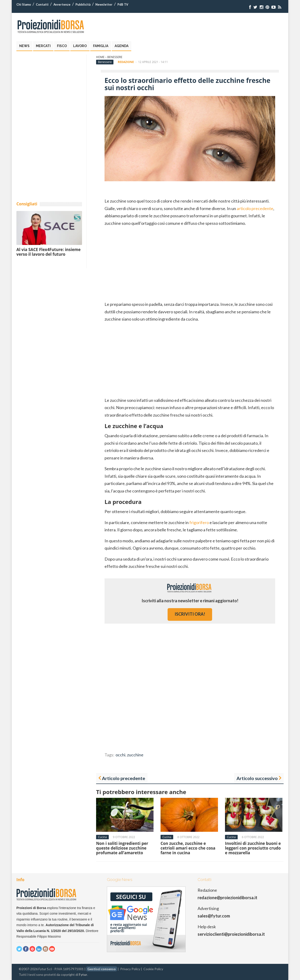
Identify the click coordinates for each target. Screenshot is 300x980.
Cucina (102, 837)
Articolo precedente (124, 778)
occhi (120, 755)
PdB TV (123, 4)
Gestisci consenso (102, 969)
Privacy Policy (130, 969)
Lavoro (80, 46)
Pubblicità (83, 4)
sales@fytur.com (214, 916)
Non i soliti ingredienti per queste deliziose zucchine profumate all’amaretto (122, 848)
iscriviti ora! (190, 614)
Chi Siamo (24, 4)
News (24, 46)
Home (100, 57)
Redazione (126, 62)
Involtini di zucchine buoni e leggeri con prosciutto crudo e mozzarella (253, 848)
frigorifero (199, 522)
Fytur (83, 974)
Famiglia (101, 46)
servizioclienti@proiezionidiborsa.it (231, 934)
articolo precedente (255, 208)
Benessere (115, 57)
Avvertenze (62, 4)
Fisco (62, 46)
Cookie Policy (153, 969)
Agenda (122, 46)
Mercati (43, 46)
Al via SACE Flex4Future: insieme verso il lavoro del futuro (49, 252)
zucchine (135, 755)
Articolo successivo (257, 778)
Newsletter (104, 4)
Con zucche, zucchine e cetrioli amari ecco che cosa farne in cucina (188, 848)
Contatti (42, 4)
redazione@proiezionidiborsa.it (227, 898)
